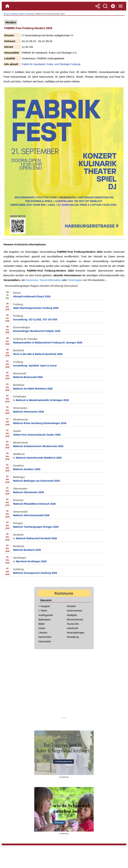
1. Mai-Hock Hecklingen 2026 (30, 561)
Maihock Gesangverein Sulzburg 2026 (35, 573)
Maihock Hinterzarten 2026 (29, 412)
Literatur (43, 633)
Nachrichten (45, 637)
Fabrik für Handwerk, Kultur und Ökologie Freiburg (51, 64)
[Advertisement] (64, 685)
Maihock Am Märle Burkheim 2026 (33, 389)
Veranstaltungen (75, 633)
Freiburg (14, 14)
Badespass (45, 620)
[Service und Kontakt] (113, 6)
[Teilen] (98, 6)
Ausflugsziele (46, 615)
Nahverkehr (45, 641)
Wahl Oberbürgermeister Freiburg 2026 (36, 308)
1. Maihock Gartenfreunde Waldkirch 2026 (37, 458)
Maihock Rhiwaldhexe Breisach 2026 (34, 504)
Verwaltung (73, 637)
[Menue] (121, 6)
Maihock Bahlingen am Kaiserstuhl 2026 (36, 481)
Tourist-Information (50, 280)
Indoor (42, 628)
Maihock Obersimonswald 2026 (31, 515)
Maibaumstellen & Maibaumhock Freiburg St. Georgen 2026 (48, 343)
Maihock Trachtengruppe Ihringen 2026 (36, 527)
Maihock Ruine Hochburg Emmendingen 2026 (40, 423)
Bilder (42, 624)
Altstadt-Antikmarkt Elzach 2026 (32, 296)
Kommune (32, 280)
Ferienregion (75, 280)
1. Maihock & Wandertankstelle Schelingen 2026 (41, 400)
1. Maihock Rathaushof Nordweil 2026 (35, 538)
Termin (6, 14)
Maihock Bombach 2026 (27, 550)
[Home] (7, 6)
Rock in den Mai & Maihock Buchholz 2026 (38, 354)
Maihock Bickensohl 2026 (28, 377)
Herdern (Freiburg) (26, 14)
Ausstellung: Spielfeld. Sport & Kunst (35, 366)
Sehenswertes (74, 611)
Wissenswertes (75, 620)
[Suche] (105, 6)
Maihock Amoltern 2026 (27, 469)
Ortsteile (71, 606)
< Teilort (43, 611)
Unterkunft (72, 628)
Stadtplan (72, 615)
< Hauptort (44, 606)
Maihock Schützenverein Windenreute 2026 (38, 446)
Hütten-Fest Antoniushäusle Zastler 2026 (37, 435)
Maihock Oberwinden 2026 (29, 492)
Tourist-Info (73, 624)
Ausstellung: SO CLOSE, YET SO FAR (35, 320)
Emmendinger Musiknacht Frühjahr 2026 (37, 331)
